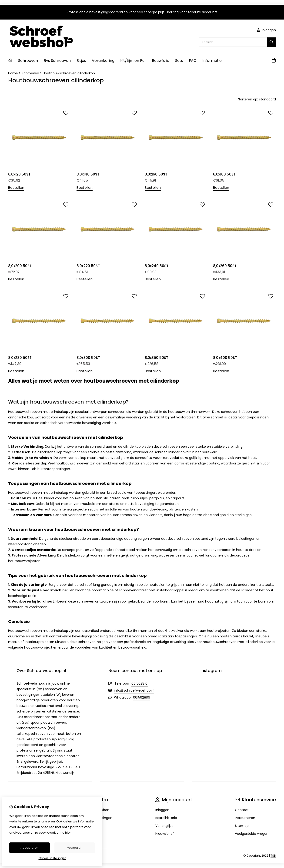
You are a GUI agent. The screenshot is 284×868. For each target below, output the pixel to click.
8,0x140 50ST (88, 174)
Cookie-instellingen (52, 858)
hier (68, 833)
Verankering (103, 61)
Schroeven (28, 61)
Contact (242, 810)
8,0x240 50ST (157, 266)
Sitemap (242, 826)
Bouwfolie (161, 61)
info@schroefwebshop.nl (134, 690)
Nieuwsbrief (165, 834)
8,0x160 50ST (156, 174)
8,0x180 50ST (224, 174)
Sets (179, 61)
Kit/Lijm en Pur (133, 61)
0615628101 (140, 683)
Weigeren (75, 848)
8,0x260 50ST (225, 266)
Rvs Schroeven (57, 61)
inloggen (266, 30)
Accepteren (30, 848)
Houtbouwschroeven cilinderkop (69, 73)
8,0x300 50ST (88, 358)
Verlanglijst (164, 826)
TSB (273, 856)
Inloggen (162, 810)
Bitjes (81, 61)
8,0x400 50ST (225, 358)
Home (13, 73)
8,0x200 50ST (20, 266)
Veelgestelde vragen (252, 834)
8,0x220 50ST (88, 266)
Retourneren (245, 818)
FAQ (193, 61)
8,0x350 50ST (156, 358)
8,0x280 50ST (20, 358)
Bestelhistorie (166, 818)
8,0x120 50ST (19, 174)
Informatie (212, 61)
